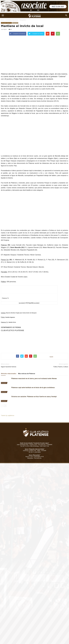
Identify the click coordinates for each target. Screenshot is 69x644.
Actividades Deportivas (12, 20)
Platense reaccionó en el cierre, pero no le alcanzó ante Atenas (34, 378)
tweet (51, 357)
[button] (66, 15)
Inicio (2, 20)
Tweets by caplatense (8, 415)
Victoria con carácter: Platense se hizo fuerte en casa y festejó (34, 397)
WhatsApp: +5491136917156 (41, 446)
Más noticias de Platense (27, 374)
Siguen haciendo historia (9, 367)
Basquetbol (23, 20)
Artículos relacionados (9, 374)
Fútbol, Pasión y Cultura (61, 367)
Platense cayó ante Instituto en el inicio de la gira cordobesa (33, 387)
